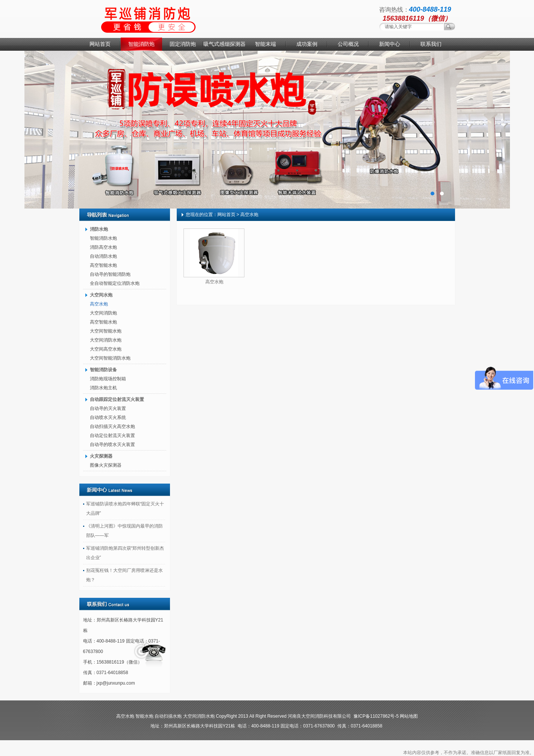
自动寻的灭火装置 (108, 408)
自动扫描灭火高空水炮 (112, 426)
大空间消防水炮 (106, 340)
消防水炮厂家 (267, 130)
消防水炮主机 (103, 388)
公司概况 (348, 44)
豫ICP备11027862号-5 (376, 716)
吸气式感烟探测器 (224, 44)
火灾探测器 (101, 456)
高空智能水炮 (103, 265)
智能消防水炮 (103, 238)
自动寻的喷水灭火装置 (112, 445)
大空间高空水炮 (106, 349)
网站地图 (409, 716)
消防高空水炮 (103, 247)
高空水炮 (99, 304)
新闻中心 (390, 44)
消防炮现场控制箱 (108, 379)
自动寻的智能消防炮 (110, 274)
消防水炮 (99, 229)
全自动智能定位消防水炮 (115, 283)
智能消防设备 (103, 370)
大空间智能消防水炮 (110, 358)
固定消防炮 (183, 44)
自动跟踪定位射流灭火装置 (117, 399)
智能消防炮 (141, 44)
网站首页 (100, 44)
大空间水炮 (101, 295)
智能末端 (265, 44)
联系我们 (431, 44)
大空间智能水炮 (106, 331)
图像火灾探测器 (106, 465)
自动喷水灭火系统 (108, 417)
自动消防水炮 (103, 256)
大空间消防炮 (103, 313)
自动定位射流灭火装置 (112, 435)
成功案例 (307, 44)
